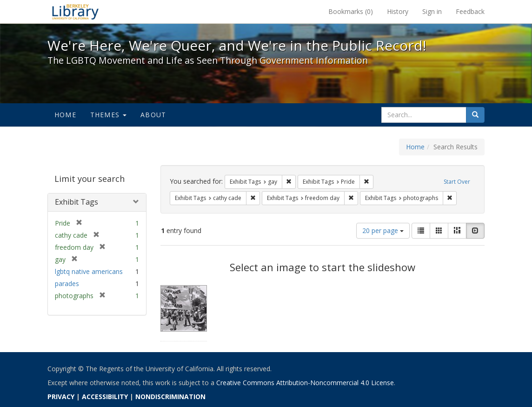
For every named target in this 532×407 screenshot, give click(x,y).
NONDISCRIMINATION (170, 397)
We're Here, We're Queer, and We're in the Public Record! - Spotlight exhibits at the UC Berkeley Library (75, 12)
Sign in (432, 11)
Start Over (457, 182)
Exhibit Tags (76, 202)
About (153, 115)
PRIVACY (61, 397)
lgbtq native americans (89, 271)
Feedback (470, 11)
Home (65, 115)
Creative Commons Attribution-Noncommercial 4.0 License (305, 383)
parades (67, 284)
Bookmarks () (351, 11)
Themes (108, 115)
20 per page (383, 230)
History (398, 11)
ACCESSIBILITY (105, 397)
